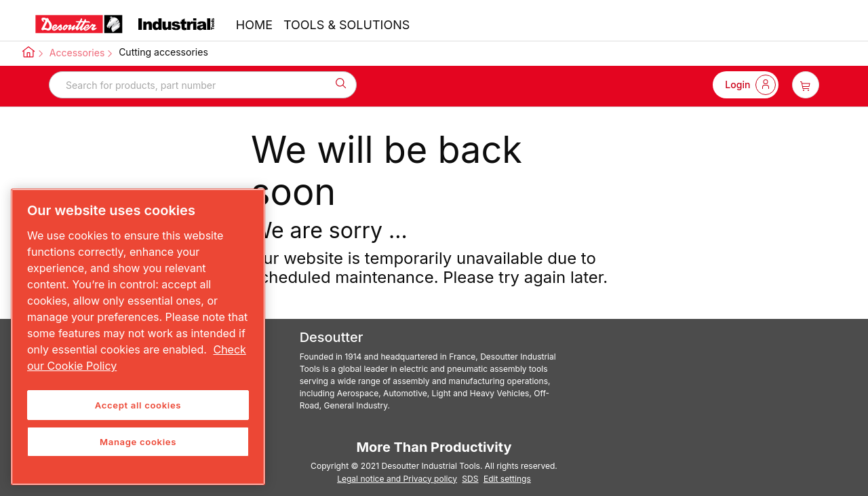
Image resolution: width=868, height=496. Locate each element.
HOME (254, 25)
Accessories (77, 53)
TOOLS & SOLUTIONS (347, 25)
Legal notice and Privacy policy (397, 479)
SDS (470, 479)
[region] (138, 337)
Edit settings (507, 479)
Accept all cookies (138, 405)
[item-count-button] (806, 85)
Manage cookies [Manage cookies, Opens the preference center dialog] (138, 442)
